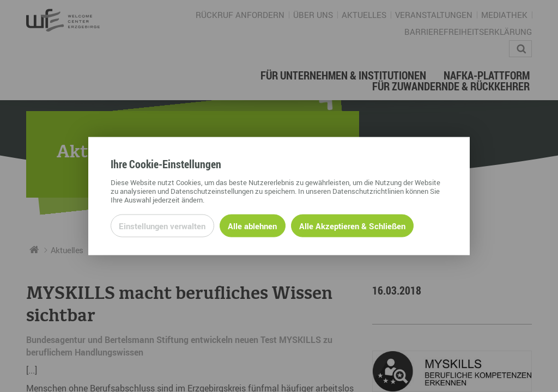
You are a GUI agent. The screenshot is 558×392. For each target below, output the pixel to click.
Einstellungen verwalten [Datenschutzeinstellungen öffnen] (162, 225)
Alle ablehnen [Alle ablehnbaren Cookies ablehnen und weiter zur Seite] (252, 225)
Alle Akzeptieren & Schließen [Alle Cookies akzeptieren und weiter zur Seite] (352, 225)
